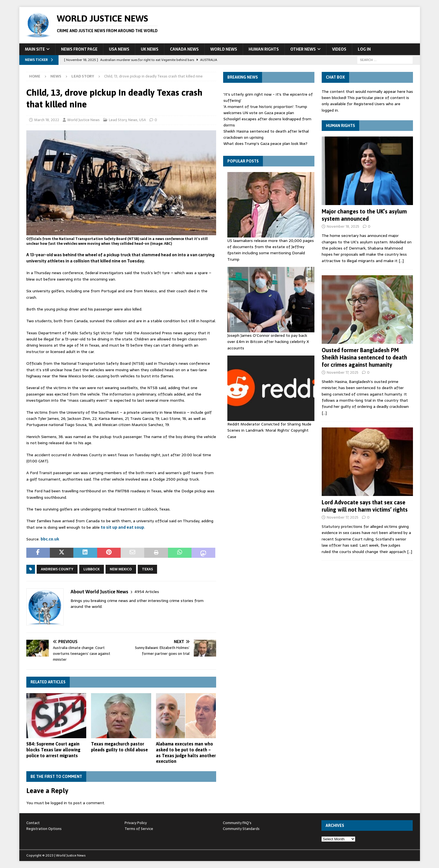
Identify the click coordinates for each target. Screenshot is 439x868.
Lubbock (92, 569)
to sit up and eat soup (122, 527)
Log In (364, 49)
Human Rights (264, 49)
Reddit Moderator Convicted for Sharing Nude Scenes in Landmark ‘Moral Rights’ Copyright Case (269, 430)
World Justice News (83, 120)
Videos (339, 49)
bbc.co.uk (50, 539)
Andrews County (57, 569)
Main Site (35, 49)
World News (224, 49)
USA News (119, 49)
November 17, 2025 (343, 372)
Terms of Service (139, 829)
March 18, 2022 (47, 120)
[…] (401, 261)
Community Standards (241, 829)
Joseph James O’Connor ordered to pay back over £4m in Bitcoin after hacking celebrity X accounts (268, 342)
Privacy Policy (136, 823)
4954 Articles (147, 592)
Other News (303, 49)
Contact (33, 823)
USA (143, 120)
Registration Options (44, 829)
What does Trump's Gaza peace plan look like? (265, 144)
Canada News (184, 49)
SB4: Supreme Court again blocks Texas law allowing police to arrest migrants (53, 750)
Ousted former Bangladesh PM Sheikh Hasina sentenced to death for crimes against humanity (364, 357)
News (56, 76)
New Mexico (121, 569)
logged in (59, 803)
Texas (147, 569)
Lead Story (118, 120)
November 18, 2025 (343, 226)
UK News (150, 49)
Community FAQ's (237, 823)
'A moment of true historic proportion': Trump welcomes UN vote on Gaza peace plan (265, 110)
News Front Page (79, 49)
